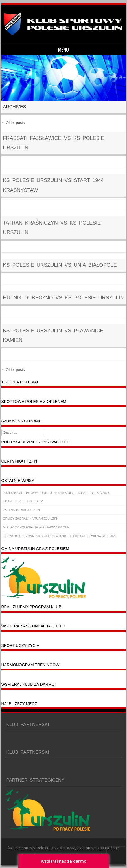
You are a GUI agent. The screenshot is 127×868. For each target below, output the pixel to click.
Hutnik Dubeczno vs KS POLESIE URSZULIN (63, 298)
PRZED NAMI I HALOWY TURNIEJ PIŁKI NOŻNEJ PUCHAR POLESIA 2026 (56, 493)
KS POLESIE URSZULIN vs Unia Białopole (60, 265)
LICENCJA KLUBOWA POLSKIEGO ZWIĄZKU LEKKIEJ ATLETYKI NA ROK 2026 (60, 536)
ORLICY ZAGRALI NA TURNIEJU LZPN (31, 519)
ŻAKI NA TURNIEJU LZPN (21, 510)
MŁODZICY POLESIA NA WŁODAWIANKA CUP (36, 527)
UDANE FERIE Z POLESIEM (23, 501)
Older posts (13, 123)
